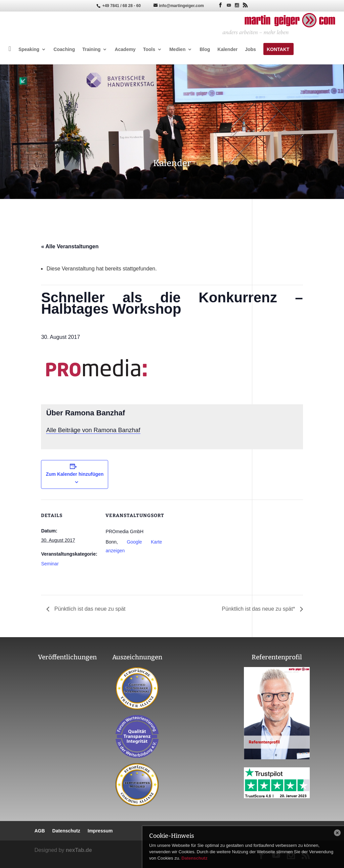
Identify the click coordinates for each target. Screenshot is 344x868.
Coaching (64, 49)
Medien (177, 49)
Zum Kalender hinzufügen (75, 474)
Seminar (50, 564)
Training (91, 49)
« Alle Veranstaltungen (70, 246)
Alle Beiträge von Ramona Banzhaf (93, 430)
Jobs (250, 49)
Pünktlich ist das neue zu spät (89, 609)
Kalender (227, 49)
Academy (125, 49)
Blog (205, 49)
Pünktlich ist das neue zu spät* (259, 609)
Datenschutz (194, 858)
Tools (149, 49)
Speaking (29, 49)
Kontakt (278, 49)
